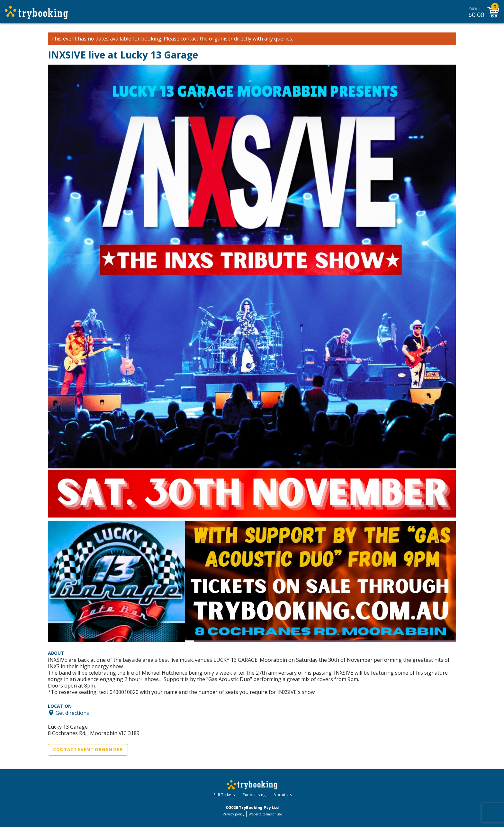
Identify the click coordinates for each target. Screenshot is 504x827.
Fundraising (254, 795)
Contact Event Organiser (88, 750)
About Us (283, 795)
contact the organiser (207, 39)
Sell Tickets (224, 795)
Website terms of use (265, 814)
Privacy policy (234, 814)
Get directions (72, 713)
